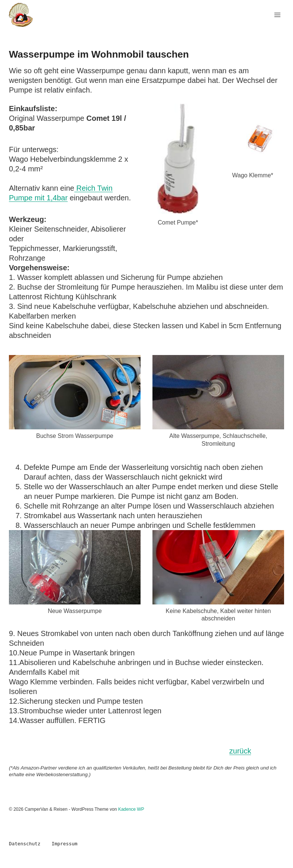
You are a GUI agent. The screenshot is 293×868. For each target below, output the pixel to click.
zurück (240, 751)
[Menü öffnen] (277, 15)
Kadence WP (131, 809)
